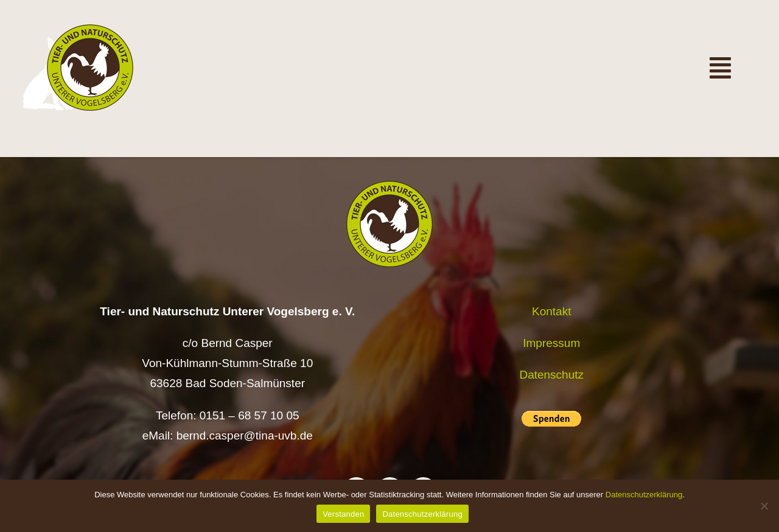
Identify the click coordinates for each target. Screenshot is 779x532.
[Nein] (764, 506)
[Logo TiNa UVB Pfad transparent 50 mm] (90, 30)
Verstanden (343, 514)
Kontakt (551, 311)
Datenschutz (551, 375)
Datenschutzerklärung (644, 495)
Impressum (551, 343)
